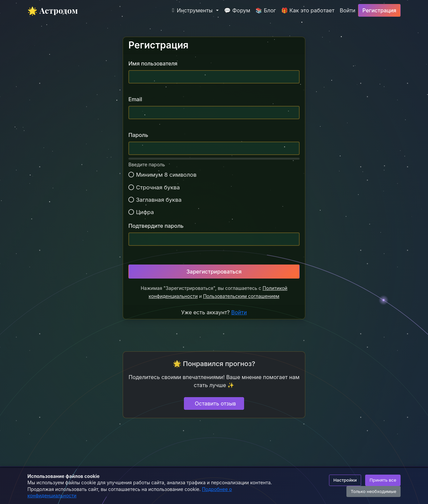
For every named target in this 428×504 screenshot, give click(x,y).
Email (135, 99)
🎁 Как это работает (308, 10)
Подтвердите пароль (156, 226)
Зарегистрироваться (214, 272)
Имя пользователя (153, 63)
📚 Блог (266, 10)
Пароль (138, 135)
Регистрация (379, 10)
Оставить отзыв (216, 403)
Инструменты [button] (192, 10)
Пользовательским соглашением (241, 296)
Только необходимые (373, 491)
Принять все (383, 480)
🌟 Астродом (53, 10)
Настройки (345, 480)
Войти (348, 10)
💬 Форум (237, 10)
